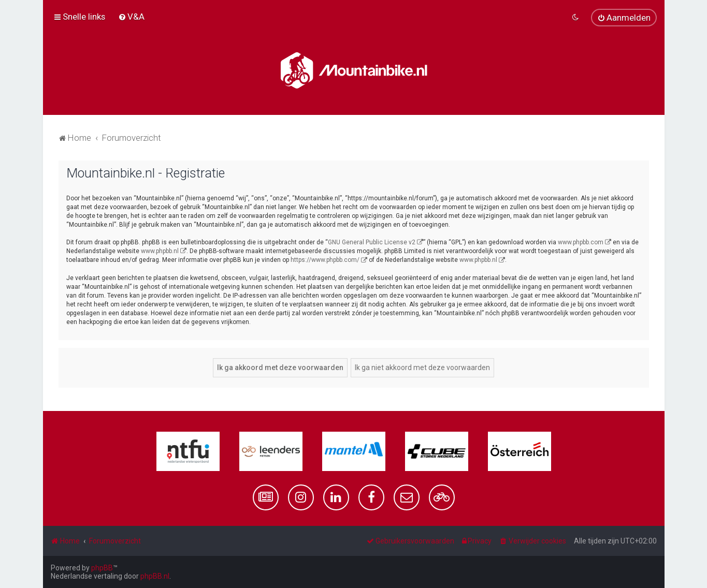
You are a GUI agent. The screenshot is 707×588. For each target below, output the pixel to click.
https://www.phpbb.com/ (325, 260)
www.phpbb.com (581, 242)
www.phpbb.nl (160, 251)
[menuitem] (131, 17)
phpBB (102, 568)
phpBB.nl (155, 576)
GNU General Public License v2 (372, 242)
